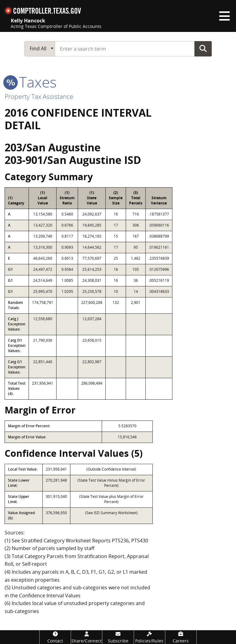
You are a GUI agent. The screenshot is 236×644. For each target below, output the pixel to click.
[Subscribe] (118, 637)
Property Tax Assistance (39, 96)
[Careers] (181, 637)
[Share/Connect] (87, 637)
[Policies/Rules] (149, 637)
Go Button (203, 48)
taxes (31, 82)
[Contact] (55, 637)
